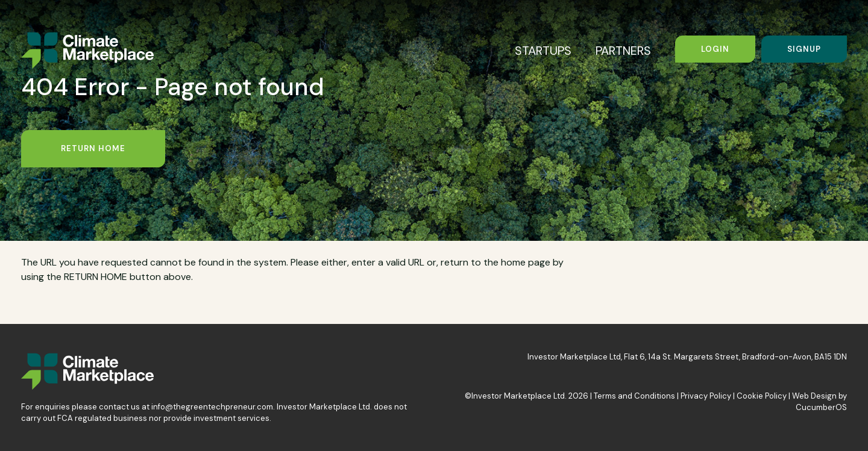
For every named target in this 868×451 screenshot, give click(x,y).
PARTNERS (623, 51)
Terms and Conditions (634, 396)
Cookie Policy (762, 396)
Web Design (814, 396)
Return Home (93, 148)
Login (715, 49)
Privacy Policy (706, 396)
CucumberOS (821, 407)
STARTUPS (543, 51)
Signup (804, 49)
